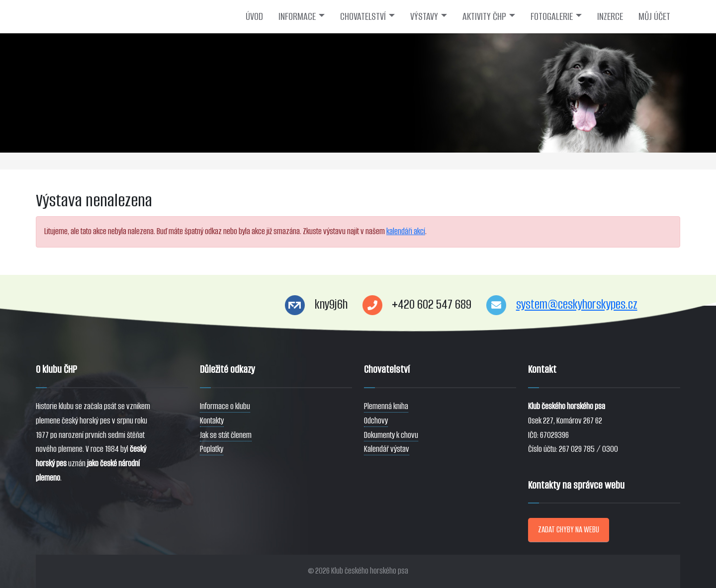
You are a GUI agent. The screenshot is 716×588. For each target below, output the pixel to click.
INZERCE (610, 16)
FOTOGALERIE (552, 16)
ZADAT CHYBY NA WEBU (569, 530)
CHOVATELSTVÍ (363, 16)
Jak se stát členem (226, 435)
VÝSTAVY (424, 16)
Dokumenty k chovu (391, 435)
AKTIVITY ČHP (484, 16)
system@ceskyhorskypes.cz (577, 304)
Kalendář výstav (387, 449)
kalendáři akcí (406, 231)
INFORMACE (297, 16)
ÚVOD (254, 16)
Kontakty (212, 421)
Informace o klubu (225, 406)
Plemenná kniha (386, 406)
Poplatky (212, 449)
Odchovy (376, 421)
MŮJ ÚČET (654, 16)
